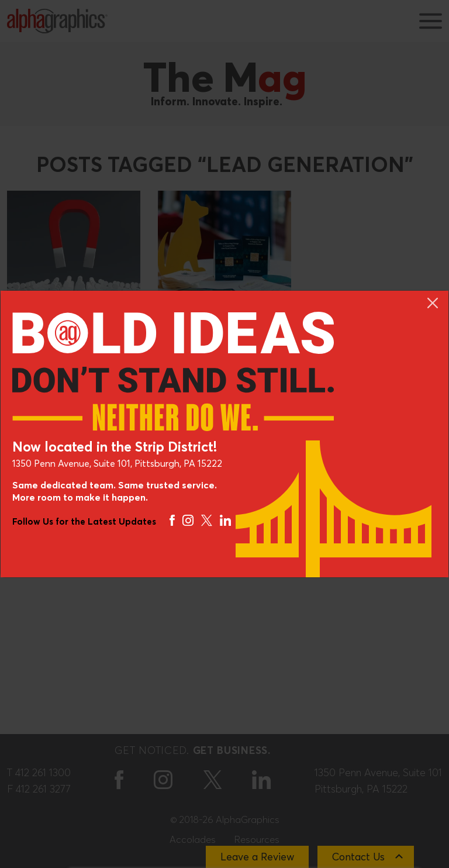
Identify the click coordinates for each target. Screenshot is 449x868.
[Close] (433, 303)
